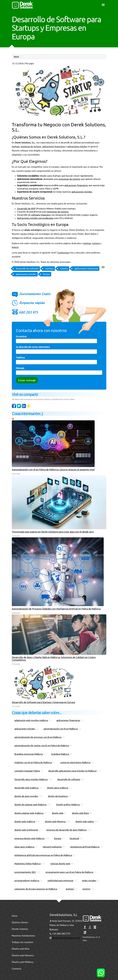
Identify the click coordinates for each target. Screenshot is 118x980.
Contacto (17, 969)
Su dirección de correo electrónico (34, 347)
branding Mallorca (60, 754)
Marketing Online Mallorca (27, 864)
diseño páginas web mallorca (29, 813)
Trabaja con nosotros (23, 942)
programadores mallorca (27, 880)
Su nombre (22, 336)
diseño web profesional (26, 830)
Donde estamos (20, 929)
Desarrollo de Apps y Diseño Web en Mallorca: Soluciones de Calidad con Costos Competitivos (54, 659)
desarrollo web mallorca (26, 788)
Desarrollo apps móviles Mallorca (31, 779)
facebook (74, 838)
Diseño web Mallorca (23, 962)
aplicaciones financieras (54, 146)
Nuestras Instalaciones (23, 936)
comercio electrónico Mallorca (75, 762)
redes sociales (89, 880)
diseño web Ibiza (80, 813)
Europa (46, 274)
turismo (96, 243)
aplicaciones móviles (77, 146)
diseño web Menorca (55, 821)
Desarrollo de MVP (26, 209)
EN (103, 267)
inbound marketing (52, 847)
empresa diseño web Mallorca (29, 838)
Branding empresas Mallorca (29, 754)
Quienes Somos (20, 922)
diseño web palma (85, 821)
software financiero (41, 215)
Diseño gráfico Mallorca (68, 805)
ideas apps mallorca (24, 847)
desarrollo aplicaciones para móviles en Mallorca (72, 771)
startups (16, 146)
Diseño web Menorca (23, 955)
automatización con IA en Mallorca (61, 729)
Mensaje (21, 368)
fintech (15, 247)
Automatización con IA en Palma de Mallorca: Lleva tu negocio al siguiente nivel (53, 470)
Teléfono (21, 358)
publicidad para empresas (61, 880)
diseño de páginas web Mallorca (30, 805)
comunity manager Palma (27, 771)
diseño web (58, 813)
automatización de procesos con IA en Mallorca (38, 737)
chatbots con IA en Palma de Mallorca (33, 762)
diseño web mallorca (25, 821)
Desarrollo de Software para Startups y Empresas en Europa (43, 702)
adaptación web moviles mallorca (31, 720)
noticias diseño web (60, 864)
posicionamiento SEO (25, 872)
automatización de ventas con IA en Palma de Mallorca (42, 745)
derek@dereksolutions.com (66, 938)
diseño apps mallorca (58, 788)
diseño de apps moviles (26, 796)
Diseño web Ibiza (21, 949)
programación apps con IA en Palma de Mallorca (69, 872)
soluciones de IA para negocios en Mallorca (36, 889)
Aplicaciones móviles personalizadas (35, 218)
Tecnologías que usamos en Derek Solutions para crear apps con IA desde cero (53, 532)
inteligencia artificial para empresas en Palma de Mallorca (43, 855)
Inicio (16, 56)
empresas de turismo (31, 146)
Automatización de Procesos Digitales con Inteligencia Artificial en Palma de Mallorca (56, 609)
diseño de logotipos (58, 796)
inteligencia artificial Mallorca (85, 847)
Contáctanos (63, 253)
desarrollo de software (27, 268)
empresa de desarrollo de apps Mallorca (66, 830)
